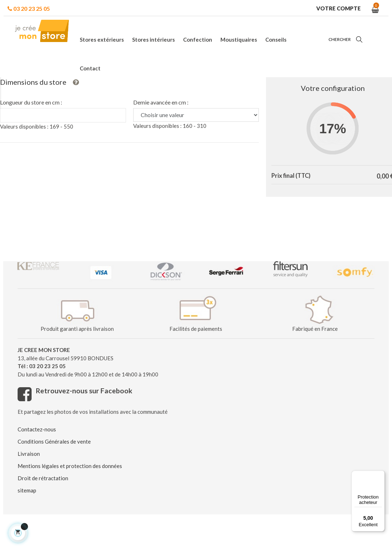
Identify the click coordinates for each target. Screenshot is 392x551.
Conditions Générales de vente (54, 478)
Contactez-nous (37, 466)
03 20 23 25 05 (29, 8)
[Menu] (381, 475)
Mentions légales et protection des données (70, 503)
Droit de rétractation (43, 515)
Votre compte (339, 8)
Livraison (29, 490)
